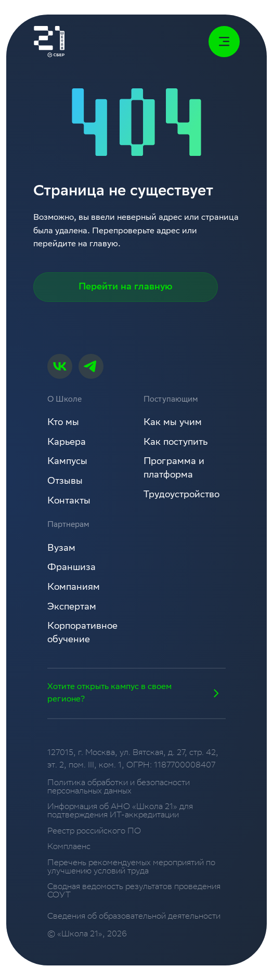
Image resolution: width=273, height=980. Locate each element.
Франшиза (71, 568)
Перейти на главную (126, 287)
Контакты (69, 501)
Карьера (67, 443)
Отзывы (65, 482)
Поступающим (171, 400)
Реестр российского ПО (94, 832)
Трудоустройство (181, 495)
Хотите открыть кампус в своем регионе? (136, 693)
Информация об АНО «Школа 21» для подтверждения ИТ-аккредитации (120, 811)
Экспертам (72, 607)
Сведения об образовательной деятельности (134, 917)
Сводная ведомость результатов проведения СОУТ (134, 891)
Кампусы (67, 462)
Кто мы (63, 423)
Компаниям (74, 588)
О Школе (64, 400)
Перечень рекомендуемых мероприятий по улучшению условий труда (131, 868)
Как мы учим (173, 423)
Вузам (61, 549)
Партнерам (68, 525)
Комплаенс (69, 847)
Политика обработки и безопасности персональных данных (119, 787)
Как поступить (175, 443)
